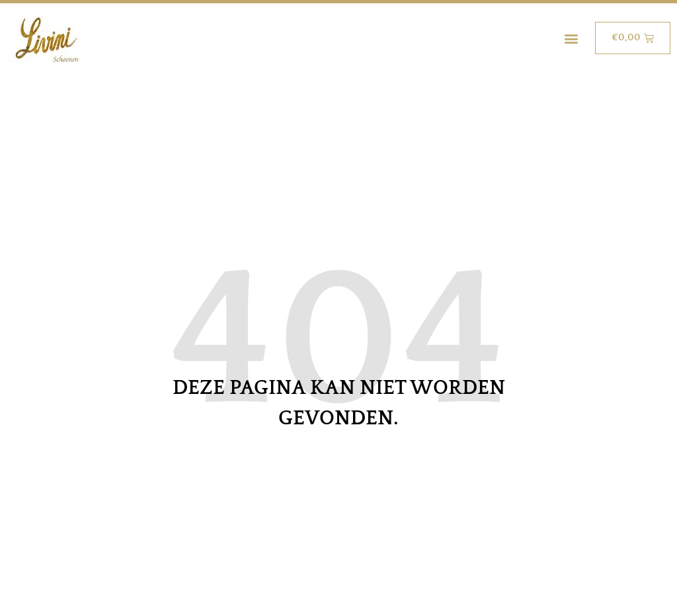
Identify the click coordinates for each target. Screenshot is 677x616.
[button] (571, 38)
